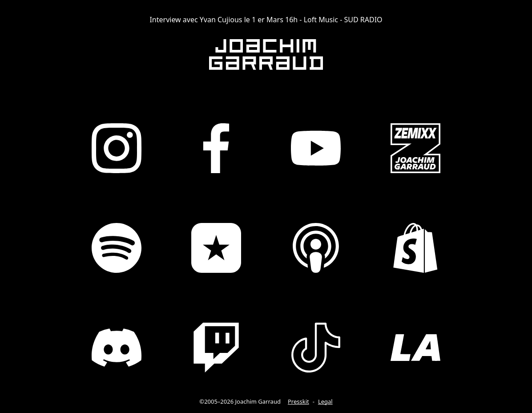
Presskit (298, 401)
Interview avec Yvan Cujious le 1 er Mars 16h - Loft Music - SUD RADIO (266, 20)
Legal (325, 401)
